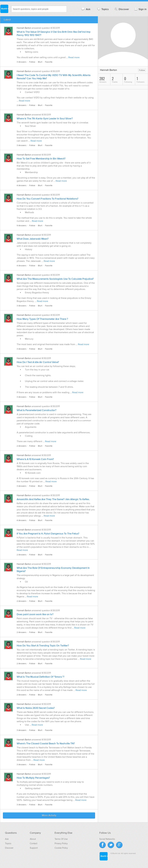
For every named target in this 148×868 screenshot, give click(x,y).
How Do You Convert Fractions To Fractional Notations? (48, 199)
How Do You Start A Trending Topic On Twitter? (43, 646)
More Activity (49, 815)
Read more (74, 57)
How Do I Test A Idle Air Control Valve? (38, 362)
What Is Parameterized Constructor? (37, 410)
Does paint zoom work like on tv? (35, 614)
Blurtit (4, 9)
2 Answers (22, 105)
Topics (103, 9)
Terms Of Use (61, 839)
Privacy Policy (61, 843)
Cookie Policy (61, 848)
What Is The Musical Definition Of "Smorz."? (41, 677)
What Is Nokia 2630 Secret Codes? (36, 708)
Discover (122, 9)
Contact (33, 843)
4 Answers (22, 185)
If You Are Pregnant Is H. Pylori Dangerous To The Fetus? (48, 534)
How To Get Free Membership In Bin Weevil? (41, 159)
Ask (86, 9)
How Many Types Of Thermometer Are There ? (42, 319)
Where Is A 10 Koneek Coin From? (35, 459)
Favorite (49, 62)
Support (34, 848)
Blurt (40, 62)
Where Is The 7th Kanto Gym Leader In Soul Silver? (45, 119)
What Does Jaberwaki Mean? (33, 239)
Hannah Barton (24, 28)
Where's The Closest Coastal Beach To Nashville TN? (46, 744)
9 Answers (22, 226)
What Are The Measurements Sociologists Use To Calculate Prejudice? (55, 279)
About (33, 839)
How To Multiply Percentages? (33, 778)
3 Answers (22, 62)
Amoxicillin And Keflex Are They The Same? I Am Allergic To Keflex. (53, 499)
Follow (32, 62)
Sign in (140, 9)
